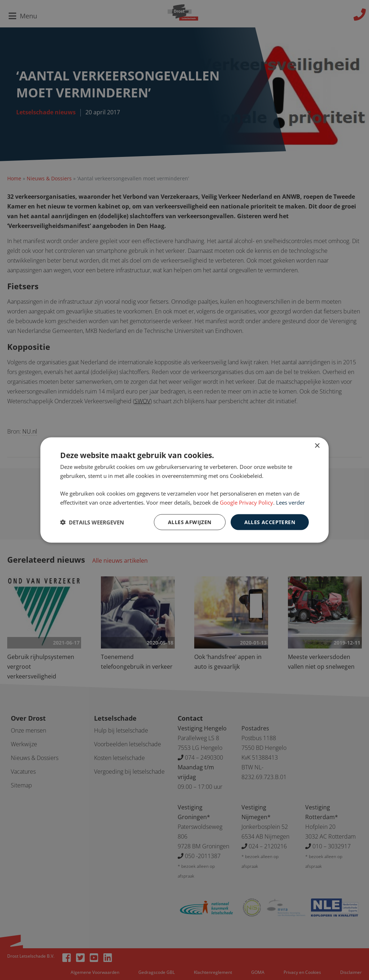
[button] (92, 522)
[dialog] (184, 490)
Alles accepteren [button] (270, 522)
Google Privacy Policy (246, 502)
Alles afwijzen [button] (190, 522)
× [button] (317, 446)
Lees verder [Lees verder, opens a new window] (290, 502)
